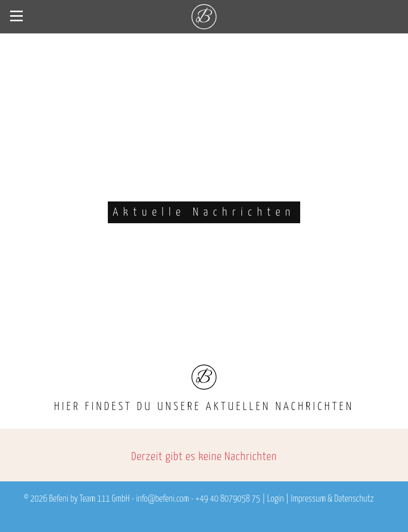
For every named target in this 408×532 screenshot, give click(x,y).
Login (276, 499)
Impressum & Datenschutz (332, 499)
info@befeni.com (163, 499)
